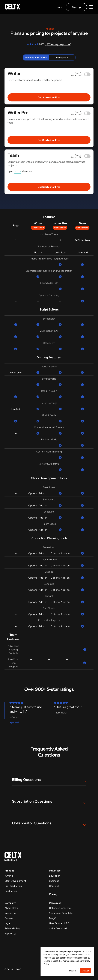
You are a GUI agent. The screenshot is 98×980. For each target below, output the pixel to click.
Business (54, 881)
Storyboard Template (61, 913)
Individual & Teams (36, 57)
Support (10, 933)
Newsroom (11, 913)
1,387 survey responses (58, 44)
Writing (9, 876)
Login (58, 7)
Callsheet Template (60, 908)
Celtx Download (58, 928)
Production (11, 891)
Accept (86, 971)
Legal (8, 923)
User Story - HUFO (59, 923)
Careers (9, 918)
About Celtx (11, 908)
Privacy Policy (12, 928)
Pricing (53, 894)
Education (62, 57)
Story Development (15, 881)
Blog (53, 918)
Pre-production (13, 886)
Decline (73, 971)
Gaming (55, 886)
